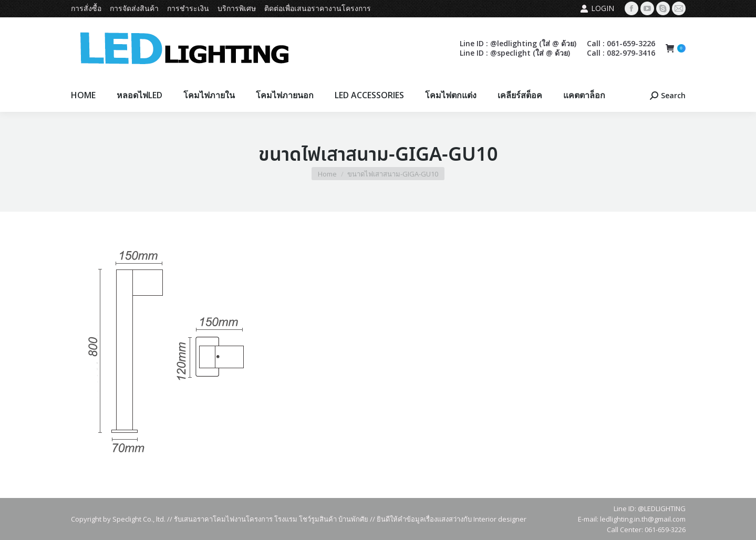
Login (597, 8)
